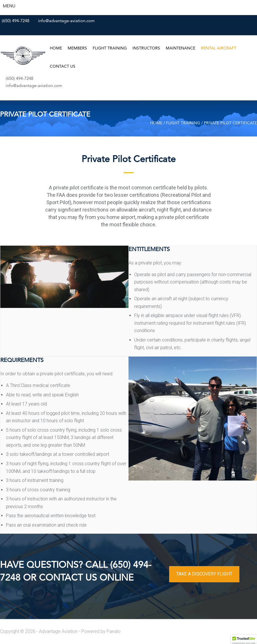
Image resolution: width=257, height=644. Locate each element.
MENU (9, 6)
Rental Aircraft (219, 48)
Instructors (146, 48)
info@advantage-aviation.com (66, 21)
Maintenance (181, 48)
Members (77, 48)
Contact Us (63, 67)
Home (56, 48)
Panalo (114, 631)
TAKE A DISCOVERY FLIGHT (204, 574)
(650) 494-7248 (15, 21)
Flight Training (110, 48)
